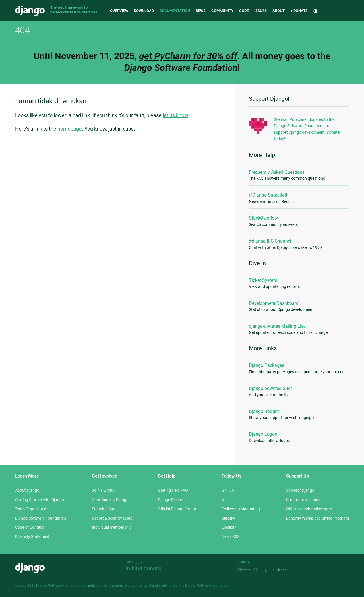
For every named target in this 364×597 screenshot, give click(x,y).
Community (222, 11)
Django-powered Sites (271, 388)
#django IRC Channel (270, 241)
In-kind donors (143, 568)
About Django (27, 490)
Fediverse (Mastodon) (241, 509)
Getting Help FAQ (173, 490)
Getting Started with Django (40, 500)
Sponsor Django (300, 490)
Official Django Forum (177, 509)
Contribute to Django (110, 500)
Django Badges (264, 411)
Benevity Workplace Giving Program (318, 518)
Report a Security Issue (112, 518)
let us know (175, 115)
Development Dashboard (274, 303)
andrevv (286, 570)
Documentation (175, 11)
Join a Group (103, 490)
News (201, 11)
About (279, 11)
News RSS (230, 536)
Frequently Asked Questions (277, 172)
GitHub (228, 490)
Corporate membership (306, 500)
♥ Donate (299, 11)
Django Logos (263, 434)
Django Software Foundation (41, 518)
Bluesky (228, 518)
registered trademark (159, 586)
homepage (70, 129)
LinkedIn (229, 527)
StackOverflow (263, 218)
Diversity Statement (32, 536)
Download (144, 11)
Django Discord (171, 500)
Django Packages (266, 365)
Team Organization (32, 509)
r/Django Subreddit (268, 195)
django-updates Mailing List (277, 326)
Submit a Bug (104, 509)
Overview (119, 11)
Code (244, 11)
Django (30, 11)
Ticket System (263, 280)
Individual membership (112, 527)
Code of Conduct (30, 527)
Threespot (249, 570)
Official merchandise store (309, 509)
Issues (260, 11)
